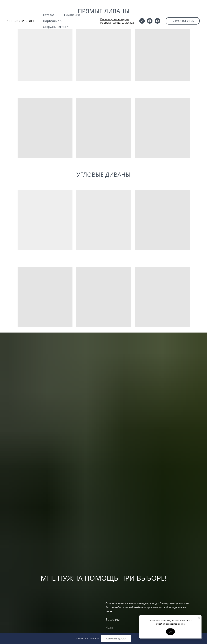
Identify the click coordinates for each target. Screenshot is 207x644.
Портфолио (51, 8)
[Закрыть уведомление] (199, 618)
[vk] (142, 8)
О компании (71, 2)
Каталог (49, 2)
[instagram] (150, 8)
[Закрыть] (201, 639)
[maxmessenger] (157, 8)
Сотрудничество (55, 14)
